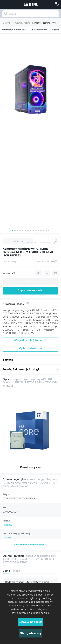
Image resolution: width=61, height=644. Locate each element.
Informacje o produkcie (14, 30)
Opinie (56, 30)
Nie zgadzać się (30, 633)
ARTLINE (7, 525)
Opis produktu (30, 348)
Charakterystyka (39, 30)
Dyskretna (8, 538)
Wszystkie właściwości (30, 340)
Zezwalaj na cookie (30, 622)
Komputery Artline (21, 23)
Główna (6, 23)
